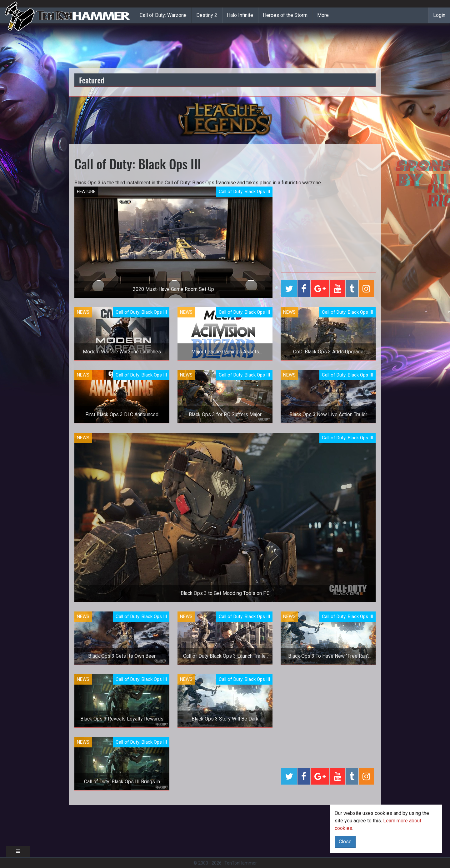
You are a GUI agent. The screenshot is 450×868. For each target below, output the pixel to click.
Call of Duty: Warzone (163, 15)
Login (439, 15)
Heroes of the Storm (285, 15)
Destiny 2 (207, 15)
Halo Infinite (240, 15)
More (323, 15)
